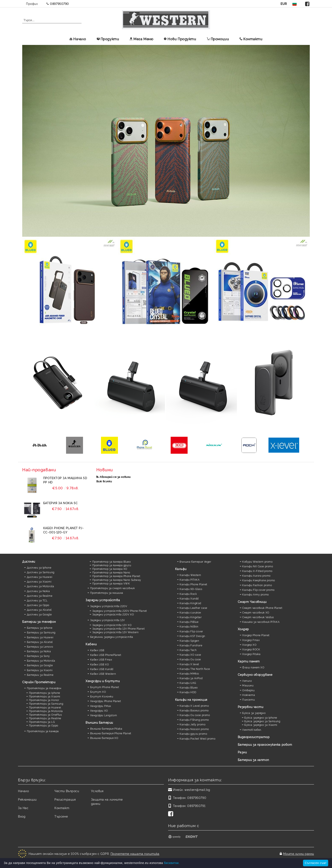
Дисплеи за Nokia (38, 591)
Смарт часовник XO (256, 612)
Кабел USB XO (100, 664)
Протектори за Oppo (44, 725)
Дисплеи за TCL (37, 600)
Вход (22, 816)
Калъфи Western (190, 575)
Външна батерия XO (104, 738)
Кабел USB (97, 650)
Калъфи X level (189, 664)
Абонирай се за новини (115, 477)
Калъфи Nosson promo (194, 729)
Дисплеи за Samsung (41, 572)
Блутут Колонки (102, 696)
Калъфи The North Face (195, 669)
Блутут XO (98, 692)
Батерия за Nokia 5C (61, 503)
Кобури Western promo (257, 561)
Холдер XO (249, 645)
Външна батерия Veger (195, 561)
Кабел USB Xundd (102, 669)
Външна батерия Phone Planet (111, 733)
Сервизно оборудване (255, 674)
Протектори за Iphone (45, 693)
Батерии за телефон (39, 621)
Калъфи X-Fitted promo (257, 571)
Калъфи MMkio (189, 673)
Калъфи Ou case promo (195, 715)
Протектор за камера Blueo (112, 561)
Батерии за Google (40, 665)
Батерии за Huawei (40, 637)
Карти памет (249, 661)
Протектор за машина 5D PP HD (65, 480)
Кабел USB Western (103, 674)
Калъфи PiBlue (189, 622)
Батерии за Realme (40, 675)
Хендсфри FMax (101, 706)
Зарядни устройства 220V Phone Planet (120, 611)
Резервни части (251, 707)
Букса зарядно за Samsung (262, 721)
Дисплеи (29, 561)
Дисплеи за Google (39, 614)
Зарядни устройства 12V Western (116, 632)
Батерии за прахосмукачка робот (265, 744)
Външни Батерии (99, 722)
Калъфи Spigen (189, 641)
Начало (78, 39)
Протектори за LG (42, 722)
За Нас (23, 808)
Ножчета (249, 695)
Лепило (247, 681)
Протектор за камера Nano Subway (117, 580)
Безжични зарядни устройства (112, 637)
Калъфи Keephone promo (259, 580)
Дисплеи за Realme (40, 596)
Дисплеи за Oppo (38, 605)
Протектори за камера (43, 731)
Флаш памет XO (253, 667)
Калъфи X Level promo (194, 706)
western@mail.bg (197, 789)
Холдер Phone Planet (256, 635)
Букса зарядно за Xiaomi (261, 725)
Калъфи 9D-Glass (191, 589)
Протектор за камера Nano (111, 572)
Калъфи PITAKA (190, 579)
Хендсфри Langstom (104, 715)
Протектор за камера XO (110, 569)
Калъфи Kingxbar (191, 617)
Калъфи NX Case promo (258, 566)
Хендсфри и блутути (103, 681)
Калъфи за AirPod (191, 678)
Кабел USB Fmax (101, 659)
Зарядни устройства (103, 600)
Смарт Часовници (252, 602)
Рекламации (27, 799)
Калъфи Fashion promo (257, 585)
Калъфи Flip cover (191, 631)
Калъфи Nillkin (189, 626)
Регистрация (65, 799)
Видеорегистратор (254, 737)
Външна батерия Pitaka (106, 728)
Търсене (61, 816)
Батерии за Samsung (41, 632)
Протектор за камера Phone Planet (116, 576)
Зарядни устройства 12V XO (112, 625)
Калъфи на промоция (191, 699)
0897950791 (196, 806)
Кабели (91, 644)
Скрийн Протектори (39, 682)
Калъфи (181, 569)
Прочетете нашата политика (135, 853)
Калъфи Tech (188, 650)
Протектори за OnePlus (46, 714)
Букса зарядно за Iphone (261, 717)
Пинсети (248, 699)
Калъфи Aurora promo (256, 575)
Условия (97, 791)
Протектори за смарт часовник (113, 588)
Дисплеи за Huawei (40, 577)
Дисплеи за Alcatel (39, 610)
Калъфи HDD (188, 692)
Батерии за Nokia (39, 651)
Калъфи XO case (190, 654)
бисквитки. (172, 863)
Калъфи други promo (193, 734)
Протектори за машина (107, 593)
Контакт (62, 808)
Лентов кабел (252, 730)
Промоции (218, 39)
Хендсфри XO (99, 710)
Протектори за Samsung (46, 703)
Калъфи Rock (188, 594)
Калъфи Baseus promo (194, 710)
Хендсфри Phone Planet (106, 701)
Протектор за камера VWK (111, 583)
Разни (242, 752)
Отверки (248, 690)
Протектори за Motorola (46, 711)
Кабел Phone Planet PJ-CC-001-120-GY (63, 530)
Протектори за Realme (45, 718)
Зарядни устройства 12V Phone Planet (119, 628)
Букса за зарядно (254, 713)
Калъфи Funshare (191, 645)
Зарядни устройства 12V (108, 620)
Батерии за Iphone (40, 628)
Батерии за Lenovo (40, 646)
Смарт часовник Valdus (258, 617)
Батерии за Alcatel (40, 642)
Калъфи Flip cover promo (258, 590)
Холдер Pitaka (251, 654)
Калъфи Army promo (256, 594)
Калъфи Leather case (193, 608)
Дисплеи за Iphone (39, 567)
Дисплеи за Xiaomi (39, 581)
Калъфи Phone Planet (193, 584)
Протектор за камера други (112, 565)
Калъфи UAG (188, 683)
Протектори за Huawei (45, 707)
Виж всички (104, 481)
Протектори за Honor (44, 700)
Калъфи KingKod (190, 603)
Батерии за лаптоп (253, 760)
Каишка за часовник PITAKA (261, 622)
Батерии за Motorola (41, 660)
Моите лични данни (299, 853)
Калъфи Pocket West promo (197, 738)
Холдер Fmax (251, 640)
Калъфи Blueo (189, 687)
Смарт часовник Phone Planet (262, 608)
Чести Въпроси (67, 791)
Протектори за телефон (44, 688)
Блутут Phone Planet (105, 687)
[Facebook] (172, 814)
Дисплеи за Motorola (41, 586)
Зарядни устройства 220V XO (113, 614)
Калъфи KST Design (192, 636)
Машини (248, 685)
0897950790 (59, 3)
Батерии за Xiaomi (40, 670)
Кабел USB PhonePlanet (106, 655)
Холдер (243, 629)
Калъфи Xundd (189, 598)
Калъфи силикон (190, 612)
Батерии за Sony (38, 656)
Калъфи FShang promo (194, 720)
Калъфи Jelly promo (192, 724)
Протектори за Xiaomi (45, 696)
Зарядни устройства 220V (109, 606)
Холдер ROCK (251, 649)
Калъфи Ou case (190, 659)
